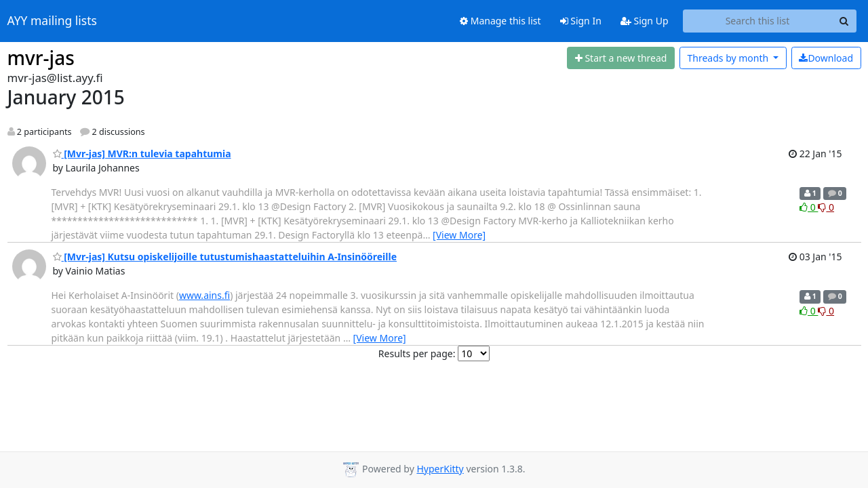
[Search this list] (758, 21)
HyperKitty (440, 469)
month (729, 58)
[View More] (459, 235)
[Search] (844, 21)
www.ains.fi (204, 295)
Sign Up (645, 21)
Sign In (581, 21)
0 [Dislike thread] (826, 207)
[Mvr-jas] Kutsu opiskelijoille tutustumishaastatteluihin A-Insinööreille (225, 257)
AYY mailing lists (52, 21)
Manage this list (500, 21)
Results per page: (417, 353)
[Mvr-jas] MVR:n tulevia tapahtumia (142, 154)
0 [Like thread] (809, 207)
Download (826, 58)
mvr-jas (41, 58)
